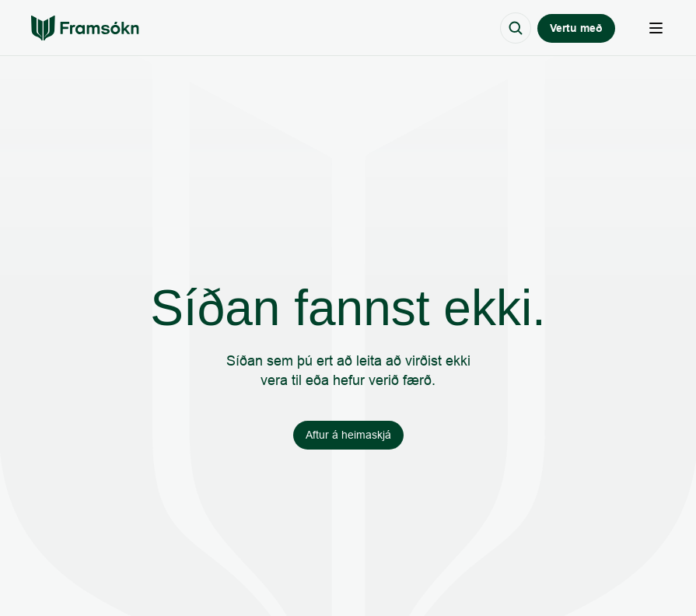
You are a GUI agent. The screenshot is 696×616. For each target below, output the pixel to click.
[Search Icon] (516, 28)
